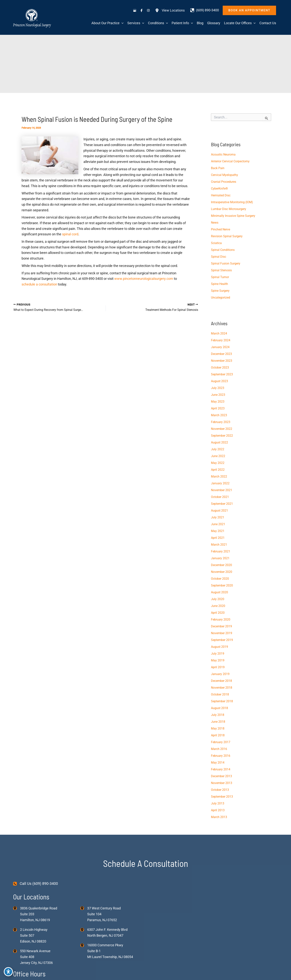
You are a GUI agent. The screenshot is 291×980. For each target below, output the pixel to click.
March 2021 (219, 545)
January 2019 (220, 674)
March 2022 (219, 476)
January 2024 (220, 347)
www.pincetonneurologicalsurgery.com (143, 279)
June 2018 (218, 722)
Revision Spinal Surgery (227, 236)
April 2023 (218, 408)
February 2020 (221, 619)
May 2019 (218, 660)
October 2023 (220, 367)
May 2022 (218, 463)
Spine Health (219, 284)
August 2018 (219, 708)
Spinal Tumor (220, 277)
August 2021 (219, 511)
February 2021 (221, 551)
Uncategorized (221, 297)
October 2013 (220, 790)
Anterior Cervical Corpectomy (230, 161)
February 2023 (221, 422)
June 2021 (218, 524)
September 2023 (222, 374)
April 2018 (218, 735)
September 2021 (222, 504)
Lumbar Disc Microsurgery (229, 209)
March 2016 (219, 749)
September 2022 (222, 436)
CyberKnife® (219, 189)
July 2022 (218, 449)
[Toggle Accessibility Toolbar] (8, 972)
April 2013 (218, 810)
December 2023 (221, 354)
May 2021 (218, 531)
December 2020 (221, 565)
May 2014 (218, 763)
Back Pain (218, 168)
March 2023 (219, 415)
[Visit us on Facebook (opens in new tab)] (142, 10)
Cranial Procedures (224, 182)
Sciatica (216, 243)
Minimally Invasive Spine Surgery (233, 216)
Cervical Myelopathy (224, 175)
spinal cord (70, 234)
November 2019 (222, 633)
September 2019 (222, 640)
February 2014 (221, 769)
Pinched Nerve (221, 229)
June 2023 (218, 395)
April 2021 (218, 538)
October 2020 (220, 579)
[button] (249, 10)
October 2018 (220, 694)
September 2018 (222, 701)
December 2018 (221, 681)
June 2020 (218, 606)
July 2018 (218, 715)
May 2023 (218, 402)
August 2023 (219, 381)
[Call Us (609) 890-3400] (35, 884)
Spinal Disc (219, 257)
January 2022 (220, 483)
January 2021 (220, 558)
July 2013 (218, 803)
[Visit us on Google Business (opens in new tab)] (135, 10)
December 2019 (221, 626)
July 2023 (218, 388)
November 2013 (222, 783)
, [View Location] (34, 935)
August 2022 (219, 442)
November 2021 (222, 490)
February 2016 (221, 756)
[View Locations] (170, 10)
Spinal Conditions (223, 250)
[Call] (205, 10)
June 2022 (218, 456)
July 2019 (218, 654)
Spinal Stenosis (221, 270)
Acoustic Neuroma (223, 154)
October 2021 (220, 497)
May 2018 (218, 728)
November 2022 (222, 429)
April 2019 (218, 667)
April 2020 (218, 613)
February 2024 (221, 340)
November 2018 (222, 688)
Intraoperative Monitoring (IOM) (232, 202)
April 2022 (218, 470)
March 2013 (219, 817)
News (215, 223)
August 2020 (219, 592)
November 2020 (222, 572)
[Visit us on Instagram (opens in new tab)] (148, 10)
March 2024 (219, 333)
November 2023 (222, 361)
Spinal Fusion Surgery (226, 263)
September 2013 (222, 797)
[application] (122, 23)
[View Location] (17, 908)
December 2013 (221, 776)
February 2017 (221, 742)
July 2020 (218, 599)
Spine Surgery (220, 291)
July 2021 (218, 517)
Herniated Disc (221, 195)
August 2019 (219, 647)
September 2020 (222, 585)
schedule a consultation (39, 284)
